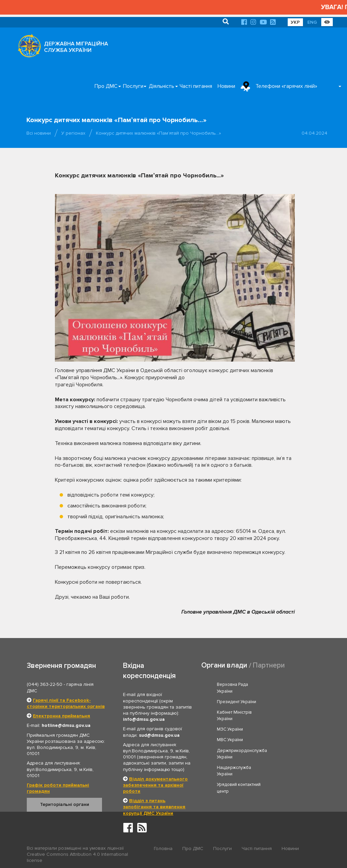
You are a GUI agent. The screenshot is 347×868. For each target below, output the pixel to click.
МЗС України (230, 712)
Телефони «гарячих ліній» (286, 86)
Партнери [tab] (269, 665)
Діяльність (161, 86)
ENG (312, 22)
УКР (295, 22)
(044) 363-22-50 (45, 684)
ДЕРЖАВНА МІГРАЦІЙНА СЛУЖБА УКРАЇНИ (76, 47)
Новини (226, 86)
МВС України (289, 712)
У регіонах (73, 133)
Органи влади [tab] (224, 665)
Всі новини (39, 133)
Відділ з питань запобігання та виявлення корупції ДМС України (154, 807)
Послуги (133, 86)
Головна (163, 848)
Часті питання (196, 86)
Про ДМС (106, 86)
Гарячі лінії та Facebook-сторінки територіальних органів (66, 703)
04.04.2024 (314, 133)
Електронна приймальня (62, 716)
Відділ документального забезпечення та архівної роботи (155, 785)
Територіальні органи (65, 804)
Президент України (296, 684)
